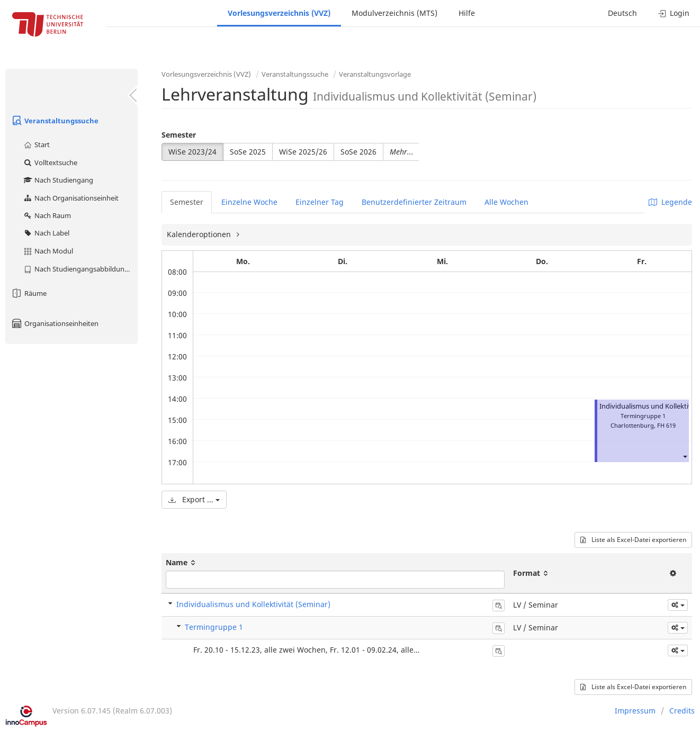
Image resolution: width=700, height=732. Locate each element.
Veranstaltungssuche (55, 121)
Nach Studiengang (58, 180)
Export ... (194, 499)
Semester (179, 135)
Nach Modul (48, 251)
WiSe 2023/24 (192, 152)
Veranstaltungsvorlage (375, 74)
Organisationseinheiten (55, 323)
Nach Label (46, 233)
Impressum (635, 711)
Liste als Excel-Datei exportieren (633, 540)
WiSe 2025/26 (303, 152)
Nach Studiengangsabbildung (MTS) (80, 269)
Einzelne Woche (249, 202)
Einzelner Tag (320, 202)
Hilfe (467, 13)
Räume (29, 293)
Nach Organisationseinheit (71, 198)
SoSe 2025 (248, 152)
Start (36, 144)
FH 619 (666, 425)
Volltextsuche (50, 162)
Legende (670, 202)
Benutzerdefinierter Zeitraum (414, 202)
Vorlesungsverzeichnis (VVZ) (279, 13)
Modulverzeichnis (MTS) (394, 13)
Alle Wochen (506, 202)
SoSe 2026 (358, 152)
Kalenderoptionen (200, 234)
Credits (682, 711)
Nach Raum (47, 215)
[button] (685, 456)
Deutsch (622, 13)
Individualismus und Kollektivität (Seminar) (253, 604)
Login (674, 13)
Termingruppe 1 (214, 627)
